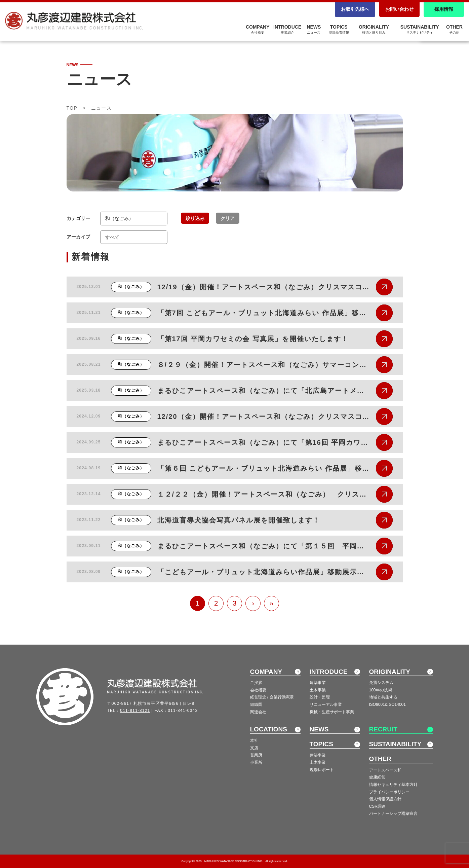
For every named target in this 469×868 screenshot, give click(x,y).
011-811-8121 (135, 711)
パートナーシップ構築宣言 (393, 813)
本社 (254, 740)
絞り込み (195, 218)
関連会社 (258, 712)
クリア (228, 218)
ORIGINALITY (374, 29)
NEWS (314, 29)
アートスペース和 (385, 770)
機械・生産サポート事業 (332, 712)
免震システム (381, 683)
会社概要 (258, 690)
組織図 (256, 704)
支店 (254, 748)
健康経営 (377, 777)
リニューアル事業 (326, 704)
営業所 (256, 755)
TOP (72, 108)
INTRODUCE (287, 29)
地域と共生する (383, 697)
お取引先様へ (355, 9)
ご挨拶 (256, 683)
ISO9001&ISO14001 (387, 704)
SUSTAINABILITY (420, 29)
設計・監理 (320, 697)
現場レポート (322, 770)
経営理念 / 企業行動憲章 (272, 697)
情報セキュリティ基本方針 (393, 785)
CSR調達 (377, 806)
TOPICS (339, 29)
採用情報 (444, 9)
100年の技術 (381, 690)
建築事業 (318, 683)
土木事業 (318, 690)
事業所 (256, 762)
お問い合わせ (399, 9)
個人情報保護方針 (385, 799)
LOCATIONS (269, 729)
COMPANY (258, 29)
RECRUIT (383, 729)
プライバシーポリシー (389, 792)
